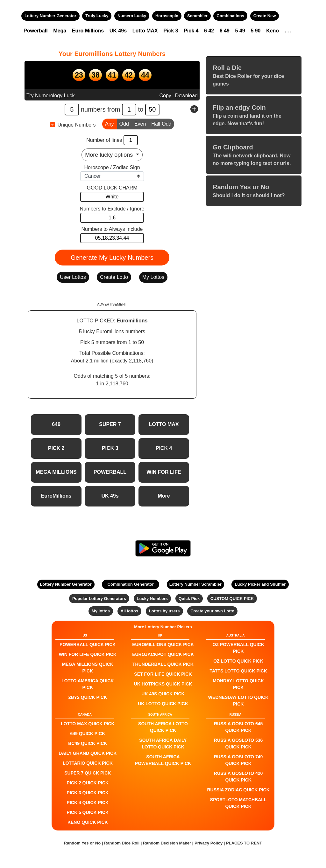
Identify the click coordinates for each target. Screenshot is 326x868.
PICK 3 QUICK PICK (88, 793)
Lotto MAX (145, 31)
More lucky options (110, 155)
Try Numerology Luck (50, 96)
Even (140, 123)
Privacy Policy (209, 843)
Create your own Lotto (212, 611)
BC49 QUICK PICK (88, 743)
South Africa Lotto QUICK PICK (163, 727)
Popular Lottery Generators (99, 599)
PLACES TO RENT (244, 843)
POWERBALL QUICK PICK (88, 644)
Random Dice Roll (122, 843)
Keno (273, 31)
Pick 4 (191, 31)
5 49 (240, 31)
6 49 (225, 31)
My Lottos (153, 277)
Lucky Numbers (152, 599)
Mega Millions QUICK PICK (88, 668)
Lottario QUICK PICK (88, 763)
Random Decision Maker (167, 843)
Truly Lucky (97, 16)
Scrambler (197, 16)
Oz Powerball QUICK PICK (238, 648)
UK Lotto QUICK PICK (163, 704)
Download (186, 96)
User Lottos (73, 277)
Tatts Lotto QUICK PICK (238, 671)
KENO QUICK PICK (88, 822)
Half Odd (161, 123)
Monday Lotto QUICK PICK (238, 684)
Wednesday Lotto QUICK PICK (238, 701)
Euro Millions (88, 31)
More (164, 496)
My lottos (101, 611)
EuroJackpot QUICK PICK (163, 654)
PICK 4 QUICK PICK (88, 803)
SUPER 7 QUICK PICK (88, 773)
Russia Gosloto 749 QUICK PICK (238, 760)
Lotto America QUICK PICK (88, 684)
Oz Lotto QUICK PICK (238, 661)
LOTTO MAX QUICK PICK (88, 724)
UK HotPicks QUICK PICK (163, 684)
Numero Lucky (132, 16)
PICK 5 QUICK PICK (88, 812)
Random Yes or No (82, 843)
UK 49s (118, 31)
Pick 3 (171, 31)
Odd (124, 123)
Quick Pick (189, 599)
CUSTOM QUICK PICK (232, 599)
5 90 (255, 31)
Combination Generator (131, 584)
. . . (288, 31)
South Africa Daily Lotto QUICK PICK (163, 744)
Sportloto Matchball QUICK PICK (238, 803)
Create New (265, 16)
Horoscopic (167, 16)
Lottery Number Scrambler (195, 584)
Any (110, 123)
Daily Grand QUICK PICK (88, 753)
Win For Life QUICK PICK (88, 654)
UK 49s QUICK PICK (163, 694)
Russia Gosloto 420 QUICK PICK (238, 777)
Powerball (36, 31)
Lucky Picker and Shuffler (260, 584)
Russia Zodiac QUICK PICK (238, 790)
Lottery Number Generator (50, 16)
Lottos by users (164, 611)
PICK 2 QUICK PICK (88, 783)
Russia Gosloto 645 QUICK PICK (238, 727)
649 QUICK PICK (88, 734)
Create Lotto (114, 277)
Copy (165, 96)
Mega (60, 31)
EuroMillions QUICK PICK (163, 644)
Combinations (230, 16)
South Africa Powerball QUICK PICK (163, 760)
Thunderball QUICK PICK (163, 664)
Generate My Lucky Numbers (112, 258)
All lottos (130, 611)
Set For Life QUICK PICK (163, 674)
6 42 (209, 31)
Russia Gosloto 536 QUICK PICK (238, 744)
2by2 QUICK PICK (88, 697)
